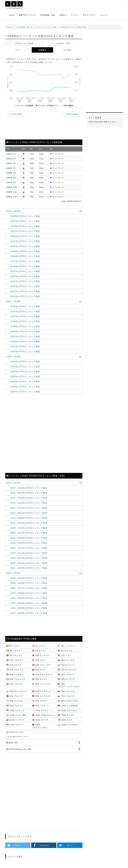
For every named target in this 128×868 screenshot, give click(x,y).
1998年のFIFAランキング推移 (25, 367)
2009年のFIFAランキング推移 (25, 307)
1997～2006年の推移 (29, 593)
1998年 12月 (12, 197)
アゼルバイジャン (48, 715)
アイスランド (45, 691)
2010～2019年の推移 (29, 523)
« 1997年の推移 (15, 114)
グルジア (43, 701)
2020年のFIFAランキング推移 (25, 246)
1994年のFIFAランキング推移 (25, 387)
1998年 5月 (11, 168)
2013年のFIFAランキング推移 (25, 282)
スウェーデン (45, 665)
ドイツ (68, 655)
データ (75, 15)
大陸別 (63, 15)
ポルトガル (18, 655)
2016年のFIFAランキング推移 (25, 266)
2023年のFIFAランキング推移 (25, 231)
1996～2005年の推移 (29, 598)
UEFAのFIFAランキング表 (19, 749)
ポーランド (70, 665)
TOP (18, 50)
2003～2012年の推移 (29, 558)
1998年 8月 (11, 178)
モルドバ (19, 725)
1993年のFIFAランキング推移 (25, 392)
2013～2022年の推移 (29, 508)
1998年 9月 (11, 183)
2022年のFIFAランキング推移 (25, 236)
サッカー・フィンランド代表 (46, 27)
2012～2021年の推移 (29, 513)
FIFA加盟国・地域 (47, 15)
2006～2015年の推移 (29, 543)
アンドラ (45, 720)
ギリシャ (43, 679)
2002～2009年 (44, 573)
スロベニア (70, 691)
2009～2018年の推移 (29, 528)
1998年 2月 (11, 154)
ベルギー (17, 646)
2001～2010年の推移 (29, 568)
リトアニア (20, 720)
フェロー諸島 (21, 715)
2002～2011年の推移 (29, 563)
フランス (42, 646)
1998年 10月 (12, 187)
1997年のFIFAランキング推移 (25, 372)
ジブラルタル (72, 725)
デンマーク (44, 655)
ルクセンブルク (72, 701)
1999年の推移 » (72, 114)
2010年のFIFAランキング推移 (25, 297)
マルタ (69, 720)
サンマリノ (20, 732)
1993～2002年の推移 (29, 613)
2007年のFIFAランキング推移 (25, 317)
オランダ (68, 651)
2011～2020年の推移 (29, 518)
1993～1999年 (44, 357)
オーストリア (71, 670)
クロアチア (19, 660)
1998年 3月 (11, 159)
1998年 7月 (11, 173)
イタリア (17, 651)
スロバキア (19, 684)
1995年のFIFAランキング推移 (25, 382)
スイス (42, 660)
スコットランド (46, 675)
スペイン (42, 651)
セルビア (18, 665)
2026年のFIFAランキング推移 (25, 216)
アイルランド (20, 679)
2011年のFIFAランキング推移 (25, 292)
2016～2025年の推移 (29, 493)
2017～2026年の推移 (29, 488)
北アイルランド (21, 691)
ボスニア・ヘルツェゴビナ (69, 687)
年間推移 (42, 50)
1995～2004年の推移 (29, 603)
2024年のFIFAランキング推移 (25, 226)
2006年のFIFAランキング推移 (25, 322)
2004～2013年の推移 (29, 553)
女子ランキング (89, 15)
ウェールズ (70, 660)
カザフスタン (72, 710)
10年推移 (67, 50)
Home (12, 15)
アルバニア (19, 696)
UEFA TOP (12, 743)
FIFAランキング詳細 (24, 43)
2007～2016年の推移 (29, 538)
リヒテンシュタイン (40, 727)
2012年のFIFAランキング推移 (25, 287)
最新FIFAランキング (27, 15)
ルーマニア (70, 679)
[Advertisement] (44, 130)
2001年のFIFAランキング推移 (25, 347)
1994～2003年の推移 (29, 608)
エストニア (20, 710)
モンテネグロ (45, 696)
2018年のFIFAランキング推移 (25, 256)
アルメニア (19, 706)
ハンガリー (19, 675)
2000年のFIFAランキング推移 (25, 352)
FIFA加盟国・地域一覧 (25, 27)
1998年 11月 (12, 192)
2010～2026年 (44, 211)
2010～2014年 (44, 483)
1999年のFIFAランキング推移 (25, 362)
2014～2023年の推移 (29, 503)
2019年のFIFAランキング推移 (25, 251)
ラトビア (70, 715)
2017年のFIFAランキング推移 (25, 261)
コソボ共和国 (72, 706)
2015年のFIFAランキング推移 (25, 271)
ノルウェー (70, 675)
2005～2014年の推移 (29, 548)
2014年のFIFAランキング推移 (25, 276)
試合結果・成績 (63, 43)
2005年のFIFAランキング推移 (25, 327)
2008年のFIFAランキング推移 (25, 312)
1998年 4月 (11, 164)
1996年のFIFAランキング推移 (25, 377)
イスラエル (19, 701)
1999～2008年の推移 (29, 583)
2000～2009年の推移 (29, 578)
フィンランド (45, 684)
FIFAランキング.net (18, 5)
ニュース (104, 15)
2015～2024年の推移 (29, 498)
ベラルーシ (44, 706)
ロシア (42, 670)
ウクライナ (19, 670)
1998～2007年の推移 (29, 588)
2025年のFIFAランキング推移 (25, 221)
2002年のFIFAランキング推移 (25, 342)
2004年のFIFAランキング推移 (25, 332)
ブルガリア (70, 696)
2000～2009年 (44, 302)
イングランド (70, 646)
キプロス (45, 710)
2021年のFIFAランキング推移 (25, 241)
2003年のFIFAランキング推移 (25, 337)
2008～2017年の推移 (29, 533)
